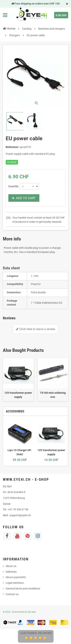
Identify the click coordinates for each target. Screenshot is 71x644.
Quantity (13, 186)
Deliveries (11, 572)
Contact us (12, 594)
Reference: (12, 147)
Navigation (5, 15)
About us (11, 566)
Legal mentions (15, 583)
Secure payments (16, 577)
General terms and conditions (23, 589)
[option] (18, 380)
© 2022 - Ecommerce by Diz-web (19, 612)
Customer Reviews (36, 633)
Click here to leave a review (35, 329)
